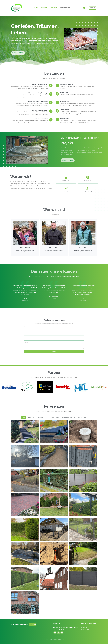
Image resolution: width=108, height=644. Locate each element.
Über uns (35, 8)
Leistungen (44, 8)
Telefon (43, 337)
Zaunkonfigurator (65, 8)
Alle (24, 417)
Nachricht (43, 339)
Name (43, 333)
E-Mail (43, 335)
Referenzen (54, 8)
